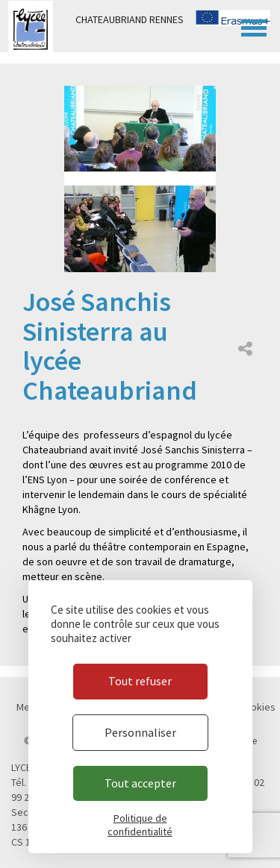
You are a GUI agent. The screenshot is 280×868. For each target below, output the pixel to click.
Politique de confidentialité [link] (140, 825)
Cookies (257, 707)
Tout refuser (140, 681)
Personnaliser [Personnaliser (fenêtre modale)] (140, 732)
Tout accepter (140, 783)
